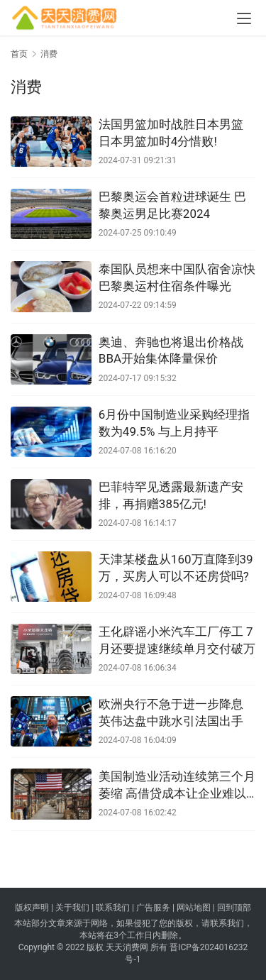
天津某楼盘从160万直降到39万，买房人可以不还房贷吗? (176, 568)
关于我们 (72, 908)
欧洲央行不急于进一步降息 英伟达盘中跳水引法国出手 (171, 712)
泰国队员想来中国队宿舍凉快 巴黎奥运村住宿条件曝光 (177, 277)
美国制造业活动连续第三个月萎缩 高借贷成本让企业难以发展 (177, 786)
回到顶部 (234, 908)
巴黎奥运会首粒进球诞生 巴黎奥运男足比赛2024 (172, 205)
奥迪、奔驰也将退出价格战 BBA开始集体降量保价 (171, 351)
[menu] (244, 18)
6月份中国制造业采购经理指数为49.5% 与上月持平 (174, 423)
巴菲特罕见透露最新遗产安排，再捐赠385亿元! (171, 495)
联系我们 (113, 908)
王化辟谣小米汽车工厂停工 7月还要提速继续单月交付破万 (177, 640)
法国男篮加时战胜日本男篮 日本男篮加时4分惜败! (171, 133)
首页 (19, 54)
